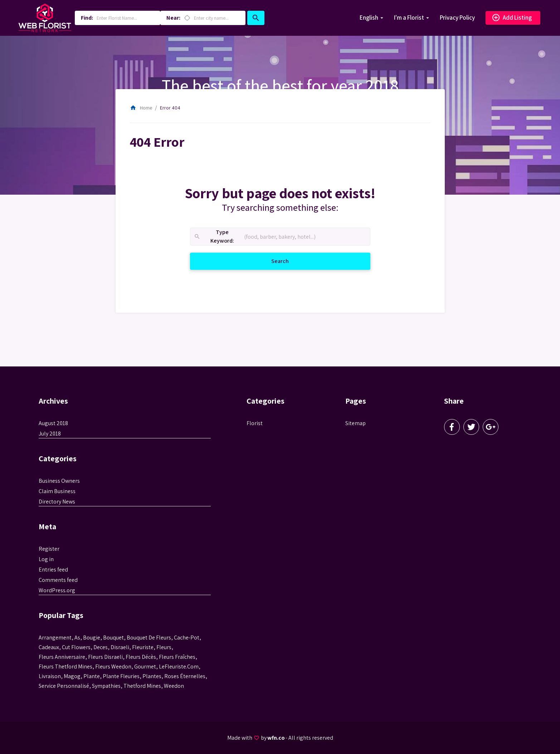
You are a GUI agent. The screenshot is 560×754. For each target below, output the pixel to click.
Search (289, 261)
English (369, 18)
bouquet (113, 638)
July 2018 (50, 434)
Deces (101, 647)
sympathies (106, 686)
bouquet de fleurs (149, 638)
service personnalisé (64, 686)
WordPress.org (57, 590)
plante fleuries (121, 676)
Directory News (57, 502)
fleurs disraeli (105, 657)
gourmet (145, 667)
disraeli (120, 647)
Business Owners (59, 481)
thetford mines (142, 686)
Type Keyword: (214, 237)
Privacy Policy (457, 18)
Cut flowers (76, 647)
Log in (46, 559)
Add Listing (512, 18)
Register (49, 549)
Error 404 (170, 108)
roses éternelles (185, 676)
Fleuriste (143, 647)
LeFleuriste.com (179, 667)
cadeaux (49, 647)
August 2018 (53, 423)
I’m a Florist (409, 18)
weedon (174, 686)
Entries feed (53, 570)
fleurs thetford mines (65, 667)
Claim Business (57, 491)
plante (92, 676)
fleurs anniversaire (62, 657)
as (77, 638)
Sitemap (356, 423)
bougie (92, 638)
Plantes (152, 676)
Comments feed (58, 580)
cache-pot (187, 638)
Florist (255, 423)
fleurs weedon (113, 667)
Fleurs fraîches (177, 657)
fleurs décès (141, 657)
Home (141, 108)
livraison (50, 676)
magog (72, 676)
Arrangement (55, 638)
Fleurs (164, 647)
